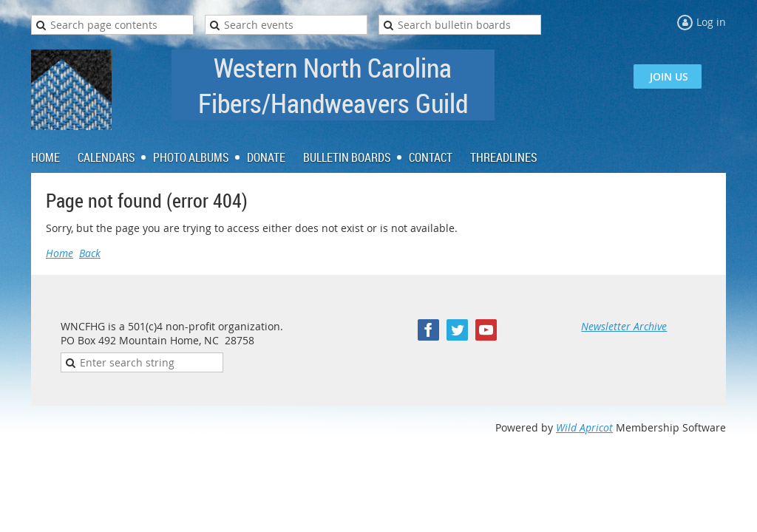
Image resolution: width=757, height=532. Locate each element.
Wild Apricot (584, 427)
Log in (711, 22)
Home (60, 253)
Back (90, 253)
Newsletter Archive (624, 326)
